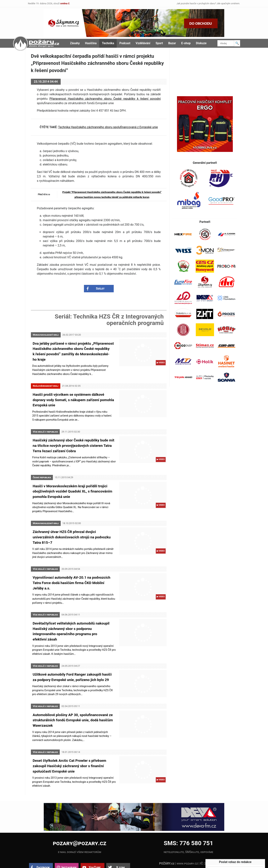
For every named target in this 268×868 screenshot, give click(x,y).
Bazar (172, 43)
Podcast (125, 43)
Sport (159, 43)
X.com (120, 851)
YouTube (95, 851)
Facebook (43, 851)
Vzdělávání (143, 43)
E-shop (186, 43)
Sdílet (100, 290)
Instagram (69, 851)
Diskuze (201, 43)
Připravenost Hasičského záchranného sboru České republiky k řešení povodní (105, 99)
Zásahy (75, 43)
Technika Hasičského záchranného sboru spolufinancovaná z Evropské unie (108, 127)
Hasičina (91, 43)
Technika (108, 43)
